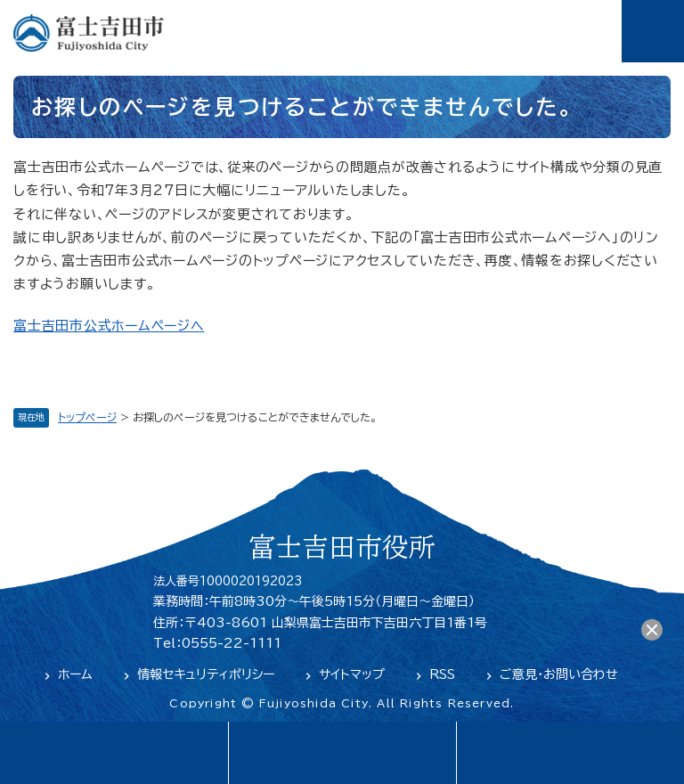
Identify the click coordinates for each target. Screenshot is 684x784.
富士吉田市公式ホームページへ (109, 326)
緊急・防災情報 (342, 753)
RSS (442, 674)
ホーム (75, 674)
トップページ (87, 417)
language (114, 753)
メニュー (653, 31)
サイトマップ (352, 674)
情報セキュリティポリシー (206, 674)
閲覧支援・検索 (570, 753)
